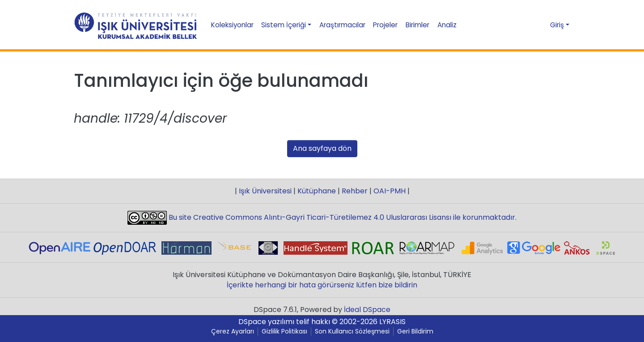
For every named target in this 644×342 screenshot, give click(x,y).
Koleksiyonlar (232, 25)
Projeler (385, 25)
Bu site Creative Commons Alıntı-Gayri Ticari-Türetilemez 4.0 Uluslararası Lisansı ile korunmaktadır (341, 217)
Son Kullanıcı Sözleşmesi (352, 331)
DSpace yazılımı (266, 322)
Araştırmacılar (342, 25)
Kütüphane (317, 191)
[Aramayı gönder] (523, 25)
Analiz (447, 25)
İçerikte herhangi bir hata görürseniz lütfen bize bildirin (322, 285)
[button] (539, 25)
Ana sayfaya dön (322, 148)
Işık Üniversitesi (265, 191)
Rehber (355, 191)
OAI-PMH (390, 191)
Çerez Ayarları (233, 331)
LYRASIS (392, 322)
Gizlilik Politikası (284, 331)
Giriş (557, 25)
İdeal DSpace (367, 310)
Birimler (417, 25)
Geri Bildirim (415, 331)
